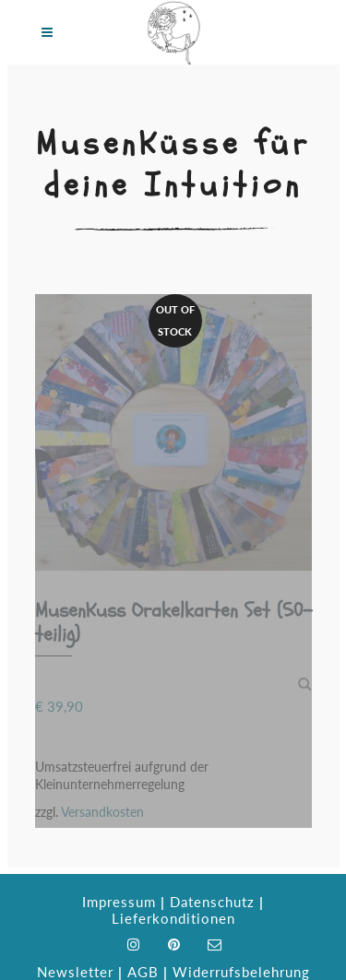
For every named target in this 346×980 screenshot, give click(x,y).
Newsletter (75, 972)
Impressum (119, 902)
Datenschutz (212, 902)
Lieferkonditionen (173, 918)
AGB (143, 972)
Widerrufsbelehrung (241, 972)
